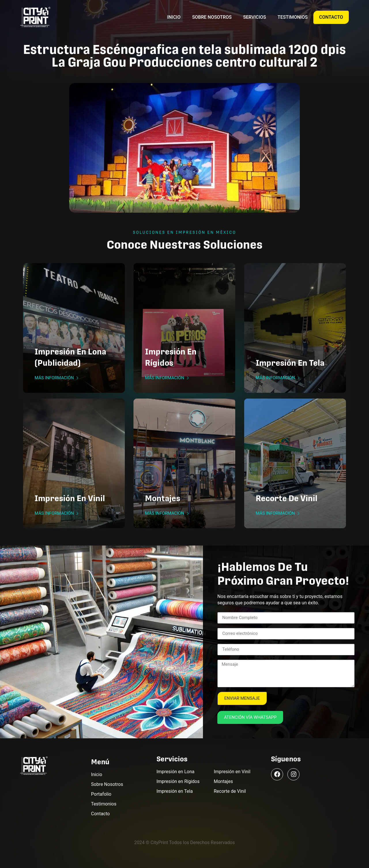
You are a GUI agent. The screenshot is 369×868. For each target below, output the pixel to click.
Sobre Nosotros (212, 17)
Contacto (331, 17)
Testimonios (293, 17)
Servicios (255, 17)
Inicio (174, 17)
